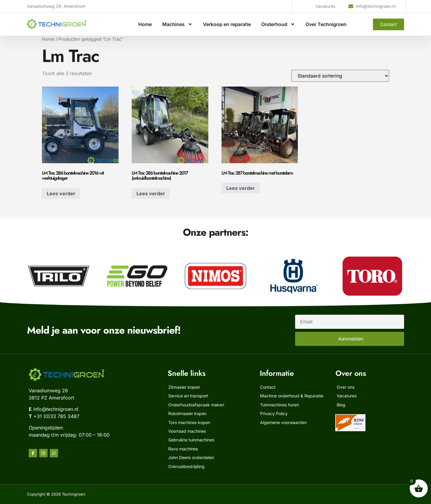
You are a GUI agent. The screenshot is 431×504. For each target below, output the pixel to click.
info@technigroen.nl (56, 409)
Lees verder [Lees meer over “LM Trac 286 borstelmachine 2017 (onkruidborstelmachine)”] (151, 193)
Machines (177, 24)
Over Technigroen (326, 24)
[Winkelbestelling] (340, 76)
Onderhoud (278, 24)
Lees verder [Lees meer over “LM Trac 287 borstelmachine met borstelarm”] (241, 188)
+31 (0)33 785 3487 (56, 416)
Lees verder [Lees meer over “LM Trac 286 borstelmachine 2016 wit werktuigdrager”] (61, 193)
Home (145, 24)
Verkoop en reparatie (227, 24)
